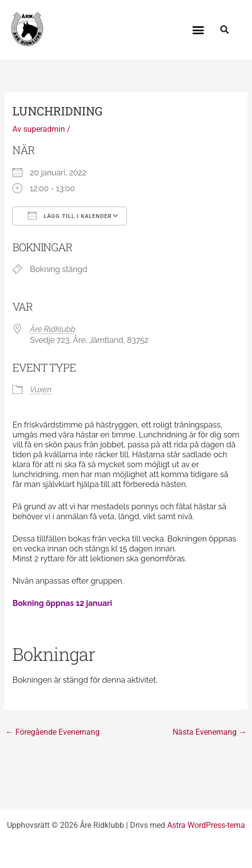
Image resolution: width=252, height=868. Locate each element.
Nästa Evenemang (210, 732)
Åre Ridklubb (53, 329)
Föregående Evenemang (53, 732)
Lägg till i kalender (70, 216)
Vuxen (41, 390)
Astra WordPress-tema (206, 825)
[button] (198, 30)
